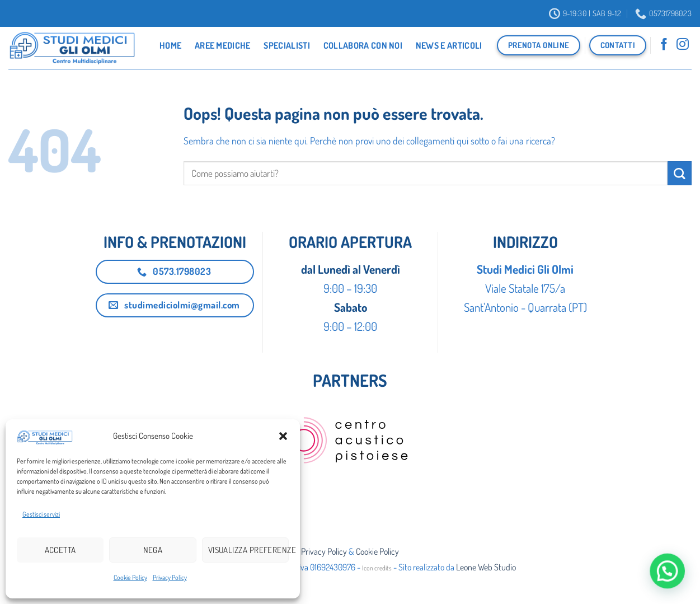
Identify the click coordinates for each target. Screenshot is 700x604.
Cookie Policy (130, 577)
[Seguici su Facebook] (664, 46)
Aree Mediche (223, 45)
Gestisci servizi (41, 514)
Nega (153, 550)
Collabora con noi (363, 45)
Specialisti (287, 45)
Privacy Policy (170, 577)
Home (170, 45)
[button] (283, 436)
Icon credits (377, 568)
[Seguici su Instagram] (683, 46)
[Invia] (680, 173)
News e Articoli (449, 45)
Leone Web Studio (486, 567)
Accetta (60, 550)
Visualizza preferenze (248, 550)
